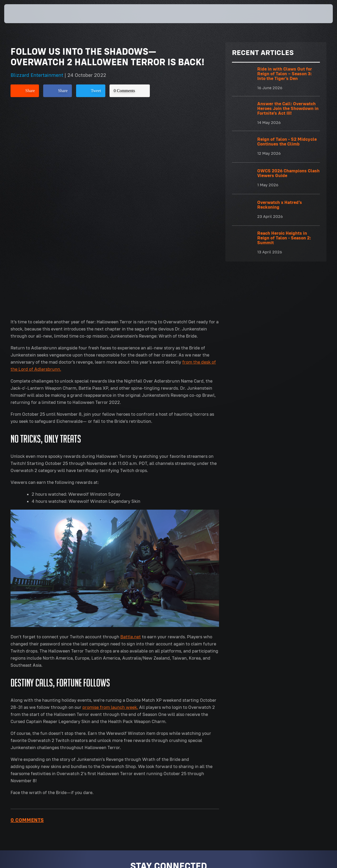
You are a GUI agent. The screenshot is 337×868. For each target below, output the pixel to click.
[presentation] (21, 14)
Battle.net (131, 433)
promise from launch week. (110, 504)
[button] (316, 14)
